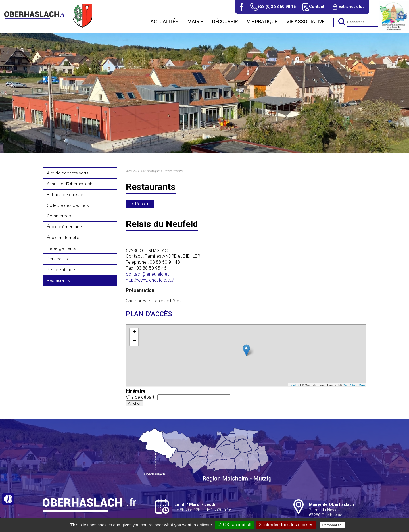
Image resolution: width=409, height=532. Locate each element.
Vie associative (305, 22)
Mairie (195, 22)
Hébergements (61, 248)
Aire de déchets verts (68, 173)
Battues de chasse (65, 195)
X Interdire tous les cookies (286, 525)
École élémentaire (64, 227)
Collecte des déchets (68, 205)
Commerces (59, 216)
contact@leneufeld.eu (148, 274)
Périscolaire (58, 259)
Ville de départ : (178, 397)
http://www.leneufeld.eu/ (150, 280)
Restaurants (58, 280)
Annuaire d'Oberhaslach (70, 184)
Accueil (132, 171)
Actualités (164, 22)
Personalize (332, 525)
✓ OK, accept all (234, 525)
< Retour (140, 204)
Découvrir (225, 22)
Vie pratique (262, 22)
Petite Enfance (61, 270)
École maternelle (63, 238)
